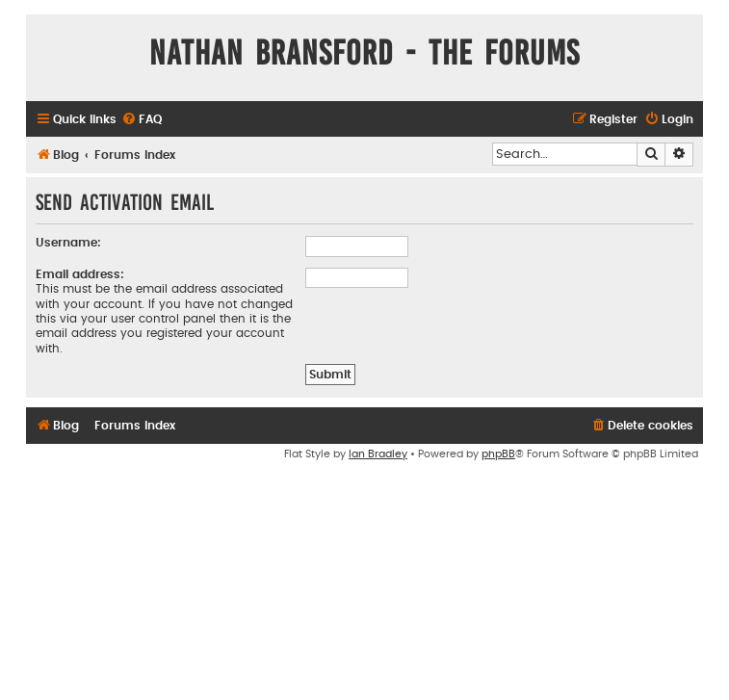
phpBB (498, 454)
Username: (68, 243)
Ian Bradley (378, 454)
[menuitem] (142, 120)
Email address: (80, 274)
